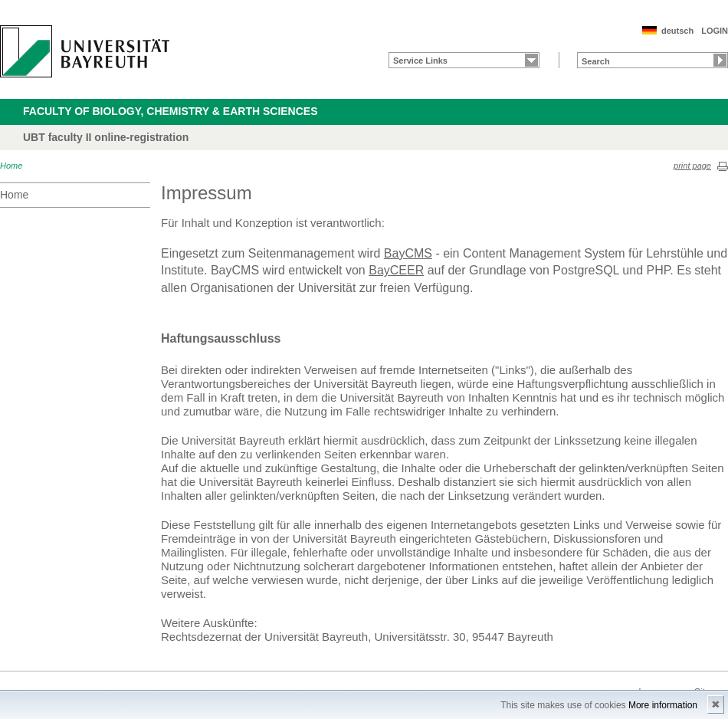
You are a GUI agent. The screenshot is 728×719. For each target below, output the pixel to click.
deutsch (677, 31)
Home (11, 166)
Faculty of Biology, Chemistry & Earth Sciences (171, 111)
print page (692, 166)
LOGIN (715, 31)
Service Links (420, 61)
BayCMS (408, 253)
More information (663, 705)
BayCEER (396, 270)
